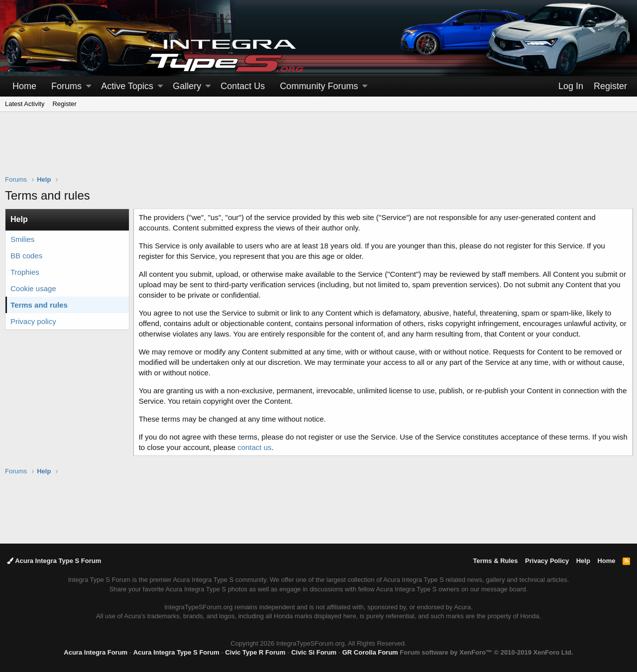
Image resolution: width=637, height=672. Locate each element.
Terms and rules (39, 305)
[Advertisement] (318, 150)
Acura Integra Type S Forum (54, 561)
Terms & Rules (495, 561)
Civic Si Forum (314, 652)
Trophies (25, 272)
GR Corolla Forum (370, 652)
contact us (273, 447)
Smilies (22, 239)
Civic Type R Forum (255, 652)
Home (24, 86)
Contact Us (243, 86)
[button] (89, 86)
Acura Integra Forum (96, 652)
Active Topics (127, 86)
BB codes (26, 256)
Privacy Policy (547, 561)
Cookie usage (33, 288)
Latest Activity (25, 104)
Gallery (187, 86)
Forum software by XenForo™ (486, 652)
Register (64, 104)
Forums (66, 86)
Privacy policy (33, 321)
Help (583, 561)
